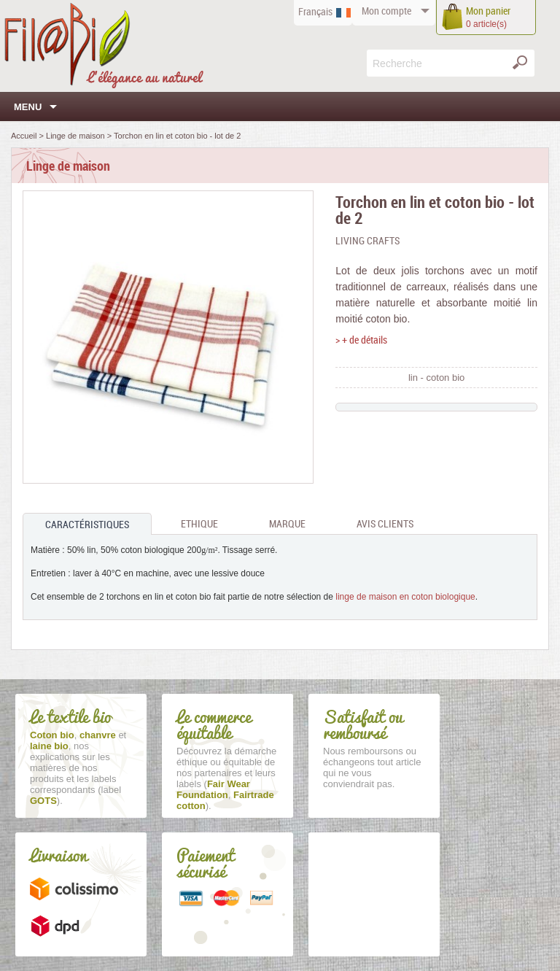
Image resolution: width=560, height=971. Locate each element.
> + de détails (361, 340)
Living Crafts (367, 240)
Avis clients (385, 523)
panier (488, 11)
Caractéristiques (87, 524)
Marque (287, 523)
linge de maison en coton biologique (405, 597)
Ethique (199, 523)
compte (386, 11)
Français (315, 11)
